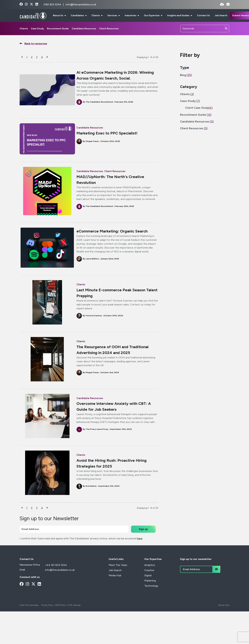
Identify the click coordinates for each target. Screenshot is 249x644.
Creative (149, 574)
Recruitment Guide (58, 29)
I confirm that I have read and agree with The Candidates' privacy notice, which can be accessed (81, 542)
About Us (58, 15)
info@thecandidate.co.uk (81, 4)
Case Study (37, 29)
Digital (148, 579)
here (140, 542)
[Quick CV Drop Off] (222, 4)
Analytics (150, 569)
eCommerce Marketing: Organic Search (113, 235)
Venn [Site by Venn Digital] (227, 609)
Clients (96, 15)
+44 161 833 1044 (56, 569)
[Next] (47, 57)
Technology (151, 590)
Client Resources (109, 29)
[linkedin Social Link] (37, 4)
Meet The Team (118, 569)
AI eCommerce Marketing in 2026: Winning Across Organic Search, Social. (116, 75)
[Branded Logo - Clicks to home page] (33, 16)
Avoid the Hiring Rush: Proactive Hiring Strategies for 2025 (113, 467)
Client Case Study (199, 108)
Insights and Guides (179, 15)
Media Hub (115, 579)
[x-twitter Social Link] (32, 4)
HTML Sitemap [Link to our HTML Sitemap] (74, 609)
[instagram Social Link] (26, 4)
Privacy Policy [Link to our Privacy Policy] (47, 609)
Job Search (221, 15)
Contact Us (203, 15)
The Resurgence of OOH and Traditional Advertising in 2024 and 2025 (113, 354)
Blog (186, 75)
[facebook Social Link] (21, 4)
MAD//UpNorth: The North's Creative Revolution (111, 180)
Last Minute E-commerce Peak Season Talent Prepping (112, 297)
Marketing (150, 584)
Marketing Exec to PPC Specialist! (108, 133)
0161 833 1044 (53, 4)
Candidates (78, 15)
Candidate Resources (84, 29)
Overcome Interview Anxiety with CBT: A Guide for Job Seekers (115, 410)
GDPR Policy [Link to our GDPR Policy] (60, 609)
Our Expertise (152, 15)
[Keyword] (202, 29)
